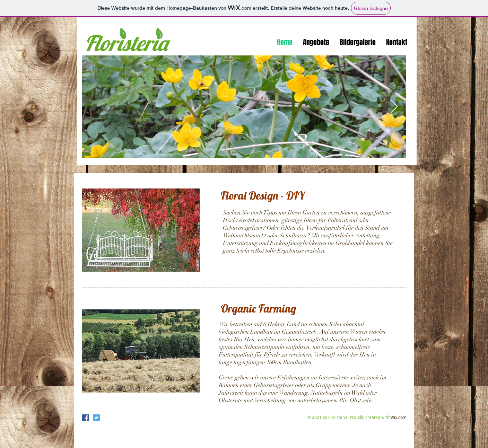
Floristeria (126, 43)
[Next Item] (394, 107)
